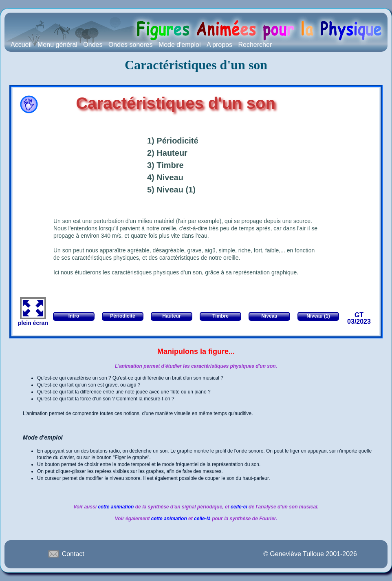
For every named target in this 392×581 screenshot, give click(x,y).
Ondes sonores (131, 45)
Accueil (21, 45)
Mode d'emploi (180, 45)
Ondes (93, 45)
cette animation (116, 507)
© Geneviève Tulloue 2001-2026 (310, 554)
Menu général (57, 45)
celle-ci (240, 507)
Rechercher (255, 45)
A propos (219, 45)
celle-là (202, 519)
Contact (66, 554)
